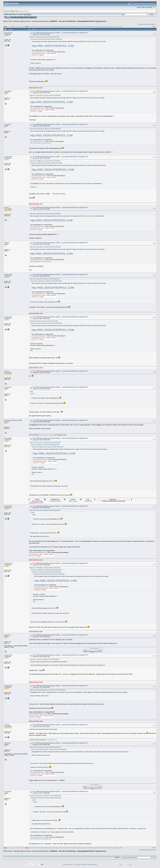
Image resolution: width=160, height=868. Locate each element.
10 (19, 27)
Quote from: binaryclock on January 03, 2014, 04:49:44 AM (45, 443)
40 (74, 27)
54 (99, 27)
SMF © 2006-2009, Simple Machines (87, 865)
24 (45, 27)
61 (112, 27)
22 (42, 27)
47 (87, 27)
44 (81, 27)
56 (103, 27)
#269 (154, 372)
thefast (7, 243)
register (26, 11)
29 (54, 27)
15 (29, 27)
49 (90, 27)
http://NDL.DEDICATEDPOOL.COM (53, 46)
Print (154, 26)
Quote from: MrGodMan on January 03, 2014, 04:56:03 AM (45, 568)
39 (72, 27)
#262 (154, 92)
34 (63, 27)
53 (98, 27)
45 (83, 27)
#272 (154, 439)
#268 (154, 318)
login (21, 11)
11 (21, 27)
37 (69, 27)
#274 (154, 564)
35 (65, 27)
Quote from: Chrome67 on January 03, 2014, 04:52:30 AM (45, 510)
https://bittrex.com (52, 740)
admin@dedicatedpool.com (39, 52)
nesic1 (7, 207)
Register (29, 17)
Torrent (29, 15)
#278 (154, 726)
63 (116, 27)
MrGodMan (8, 438)
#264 (154, 158)
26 (49, 27)
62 (114, 27)
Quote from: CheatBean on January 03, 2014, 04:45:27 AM (45, 161)
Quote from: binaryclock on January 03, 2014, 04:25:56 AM (46, 39)
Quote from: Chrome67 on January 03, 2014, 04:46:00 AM (45, 279)
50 (92, 27)
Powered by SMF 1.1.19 (70, 865)
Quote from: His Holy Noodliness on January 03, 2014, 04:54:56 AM (47, 690)
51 (94, 27)
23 (43, 27)
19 (36, 27)
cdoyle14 (7, 635)
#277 (154, 687)
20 (38, 27)
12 (23, 27)
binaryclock (8, 33)
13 (25, 27)
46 (85, 27)
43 (80, 27)
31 (58, 27)
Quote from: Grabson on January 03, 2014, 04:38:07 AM (44, 37)
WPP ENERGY (94, 648)
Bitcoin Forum (8, 21)
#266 (154, 243)
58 (107, 27)
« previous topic (143, 24)
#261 (154, 34)
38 (71, 27)
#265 (154, 208)
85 (121, 27)
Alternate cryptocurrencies (22, 21)
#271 (154, 421)
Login (23, 17)
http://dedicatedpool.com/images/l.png (41, 143)
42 (78, 27)
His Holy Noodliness (11, 420)
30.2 (25, 15)
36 (67, 27)
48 (89, 27)
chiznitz (7, 725)
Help (13, 17)
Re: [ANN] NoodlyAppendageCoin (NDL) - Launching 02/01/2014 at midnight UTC (60, 33)
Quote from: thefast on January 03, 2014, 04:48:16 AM (44, 321)
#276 (154, 656)
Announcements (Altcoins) (40, 21)
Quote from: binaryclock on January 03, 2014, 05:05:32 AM (45, 747)
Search (18, 17)
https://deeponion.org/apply (46, 435)
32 (60, 27)
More (34, 17)
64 (118, 27)
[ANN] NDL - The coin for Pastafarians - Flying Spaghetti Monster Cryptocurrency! (78, 21)
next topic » (152, 24)
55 (101, 27)
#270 (154, 388)
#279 (154, 744)
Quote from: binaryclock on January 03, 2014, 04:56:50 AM (45, 796)
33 (62, 27)
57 (105, 27)
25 (47, 27)
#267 (154, 275)
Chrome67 (8, 124)
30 (56, 27)
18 (34, 27)
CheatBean (8, 91)
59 (109, 27)
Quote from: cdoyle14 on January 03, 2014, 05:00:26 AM (44, 659)
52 (96, 27)
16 (31, 27)
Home (8, 17)
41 (76, 27)
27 (51, 27)
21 (40, 27)
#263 (154, 125)
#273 (154, 507)
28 (53, 27)
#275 (154, 636)
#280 (154, 792)
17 (33, 27)
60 (110, 27)
